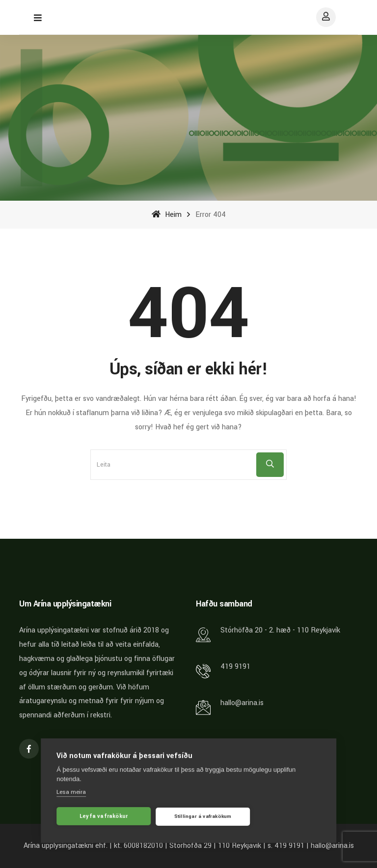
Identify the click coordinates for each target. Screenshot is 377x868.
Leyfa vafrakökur (104, 818)
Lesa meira (71, 794)
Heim (167, 215)
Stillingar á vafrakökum (203, 818)
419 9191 (235, 667)
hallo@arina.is (242, 703)
